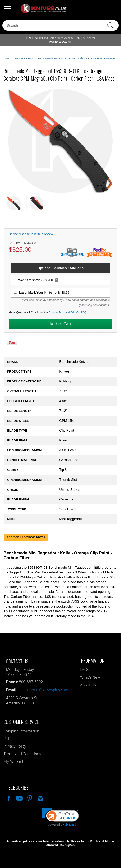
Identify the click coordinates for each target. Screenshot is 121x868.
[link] (60, 817)
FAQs (84, 670)
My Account (13, 761)
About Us (88, 685)
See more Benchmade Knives (26, 537)
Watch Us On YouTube (19, 798)
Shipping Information (21, 731)
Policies (10, 739)
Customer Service (21, 722)
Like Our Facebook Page (8, 798)
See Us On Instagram (40, 798)
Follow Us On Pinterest (29, 798)
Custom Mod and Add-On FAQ (68, 312)
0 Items (113, 9)
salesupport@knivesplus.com (43, 690)
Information (92, 660)
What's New (90, 677)
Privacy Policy (15, 746)
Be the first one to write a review (31, 234)
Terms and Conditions (22, 754)
